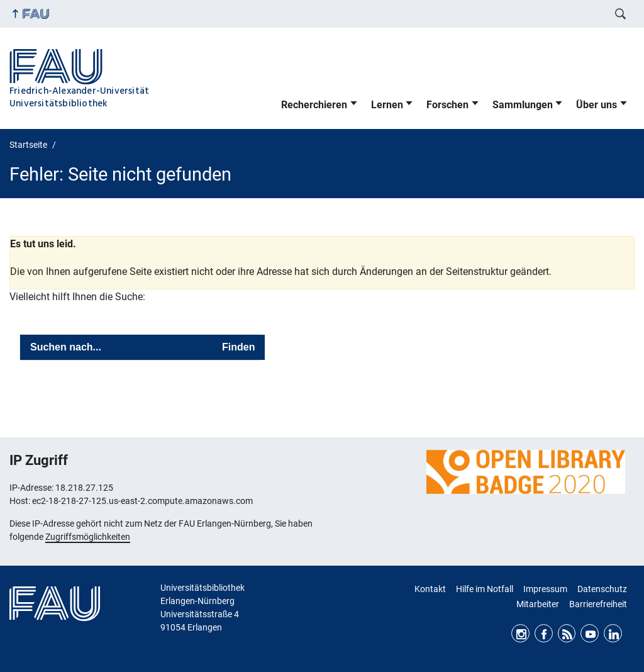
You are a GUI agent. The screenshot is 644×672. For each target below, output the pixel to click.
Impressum (545, 589)
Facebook (544, 633)
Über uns (597, 105)
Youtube (590, 633)
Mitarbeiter (538, 604)
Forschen (447, 105)
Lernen (387, 105)
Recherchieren (314, 105)
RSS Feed (567, 633)
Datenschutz (602, 589)
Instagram (520, 633)
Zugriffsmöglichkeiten (88, 537)
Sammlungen (523, 105)
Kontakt (430, 589)
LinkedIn (613, 633)
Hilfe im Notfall (485, 589)
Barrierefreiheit (598, 604)
